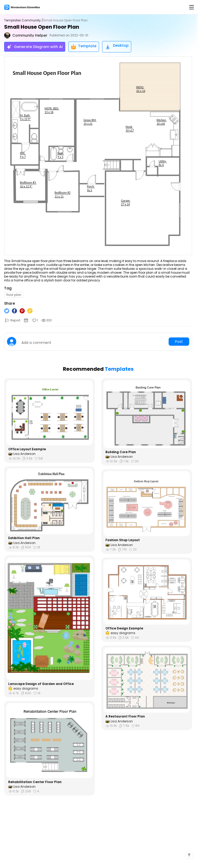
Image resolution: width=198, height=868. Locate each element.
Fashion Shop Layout (123, 540)
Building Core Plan (121, 452)
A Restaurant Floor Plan (125, 716)
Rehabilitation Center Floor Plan (35, 782)
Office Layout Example (27, 449)
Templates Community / (24, 20)
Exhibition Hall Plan (24, 538)
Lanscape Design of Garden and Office (41, 684)
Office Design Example (124, 628)
